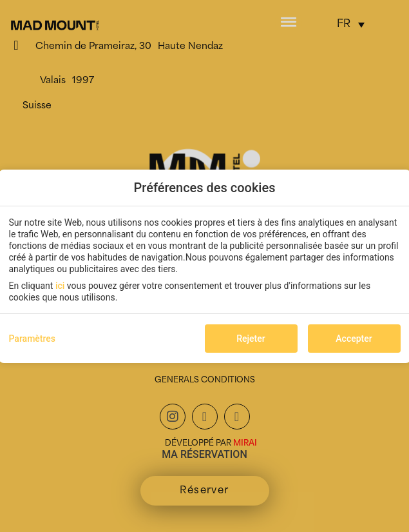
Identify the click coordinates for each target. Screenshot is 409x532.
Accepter (354, 339)
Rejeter (251, 339)
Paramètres (33, 339)
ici (60, 286)
